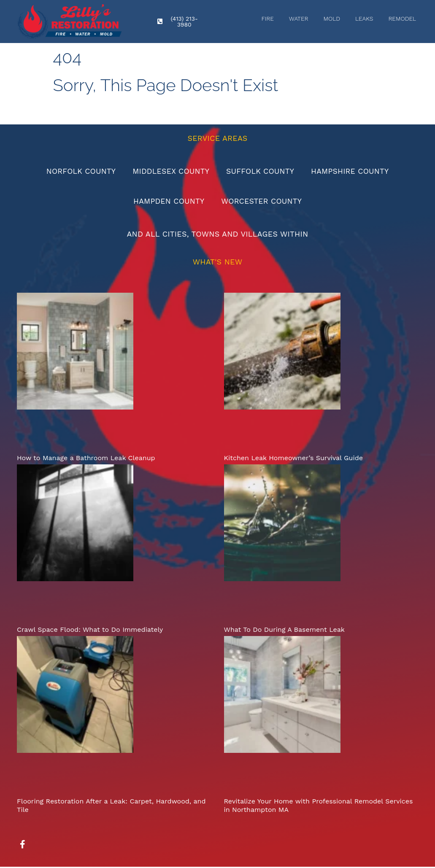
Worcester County (262, 202)
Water (299, 19)
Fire (267, 19)
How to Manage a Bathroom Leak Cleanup (86, 459)
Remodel (402, 19)
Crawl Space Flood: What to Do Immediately (90, 631)
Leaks (364, 19)
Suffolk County (261, 171)
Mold (332, 19)
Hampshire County (352, 171)
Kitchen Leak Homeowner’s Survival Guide (293, 459)
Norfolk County (79, 171)
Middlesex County (170, 171)
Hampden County (168, 202)
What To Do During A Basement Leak (284, 631)
